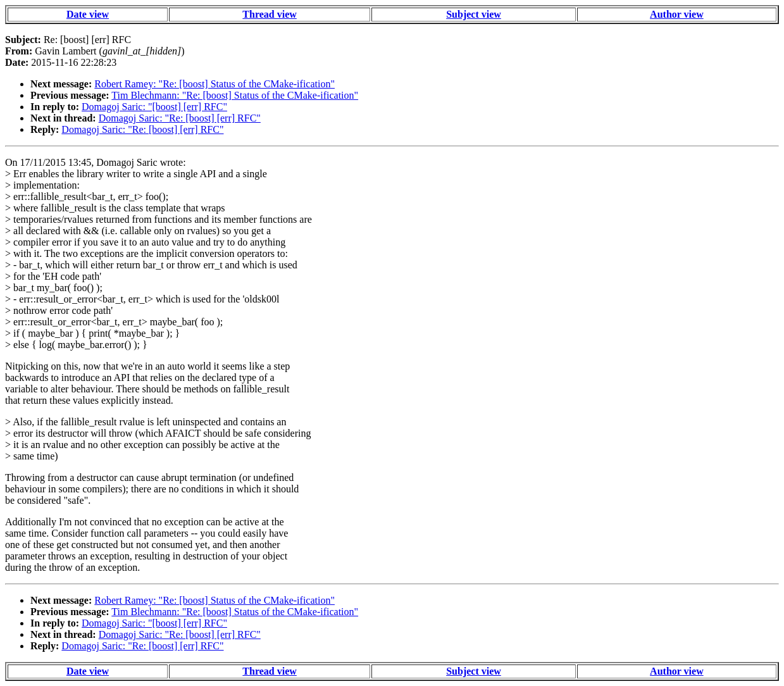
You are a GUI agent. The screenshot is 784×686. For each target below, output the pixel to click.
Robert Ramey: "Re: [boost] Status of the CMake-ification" (215, 84)
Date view (88, 14)
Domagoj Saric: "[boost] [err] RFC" (154, 107)
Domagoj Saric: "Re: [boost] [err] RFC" (180, 118)
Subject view (474, 14)
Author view (677, 14)
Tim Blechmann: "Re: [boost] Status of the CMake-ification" (235, 95)
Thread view (269, 14)
